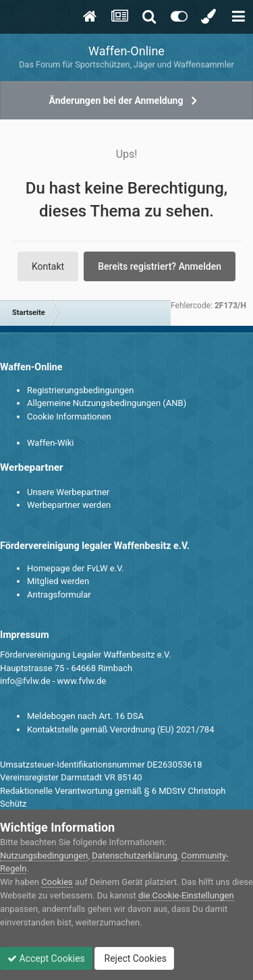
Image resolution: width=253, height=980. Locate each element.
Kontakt (48, 266)
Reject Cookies (134, 958)
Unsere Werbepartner (68, 492)
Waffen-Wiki (50, 443)
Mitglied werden (58, 581)
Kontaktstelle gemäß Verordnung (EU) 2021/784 (120, 729)
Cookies (57, 882)
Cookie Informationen (69, 416)
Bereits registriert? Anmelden (160, 266)
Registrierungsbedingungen (80, 390)
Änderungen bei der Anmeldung (116, 100)
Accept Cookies (46, 958)
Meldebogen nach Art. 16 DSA (85, 716)
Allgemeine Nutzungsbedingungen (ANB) (107, 403)
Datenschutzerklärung (135, 856)
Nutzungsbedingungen (44, 856)
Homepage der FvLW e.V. (75, 568)
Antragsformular (59, 595)
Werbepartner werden (69, 505)
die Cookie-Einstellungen (186, 895)
